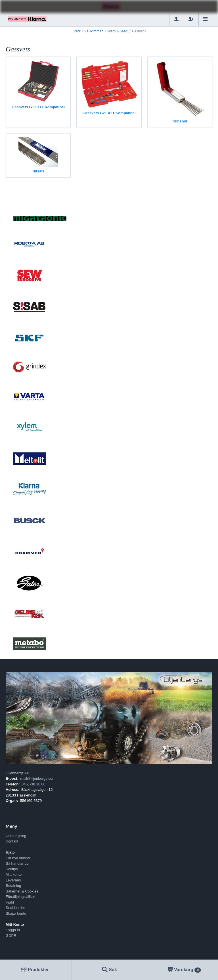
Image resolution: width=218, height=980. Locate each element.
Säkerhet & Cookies (22, 891)
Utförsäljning (16, 836)
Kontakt (12, 841)
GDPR (11, 936)
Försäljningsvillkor (20, 897)
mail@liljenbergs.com (38, 778)
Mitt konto (14, 874)
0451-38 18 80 (33, 784)
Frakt (10, 902)
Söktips (12, 869)
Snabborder (15, 908)
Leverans (13, 880)
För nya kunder (18, 858)
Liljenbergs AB (17, 773)
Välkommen (94, 31)
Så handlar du (17, 863)
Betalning (13, 886)
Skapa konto (16, 913)
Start (77, 31)
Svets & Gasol (118, 31)
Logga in (13, 930)
